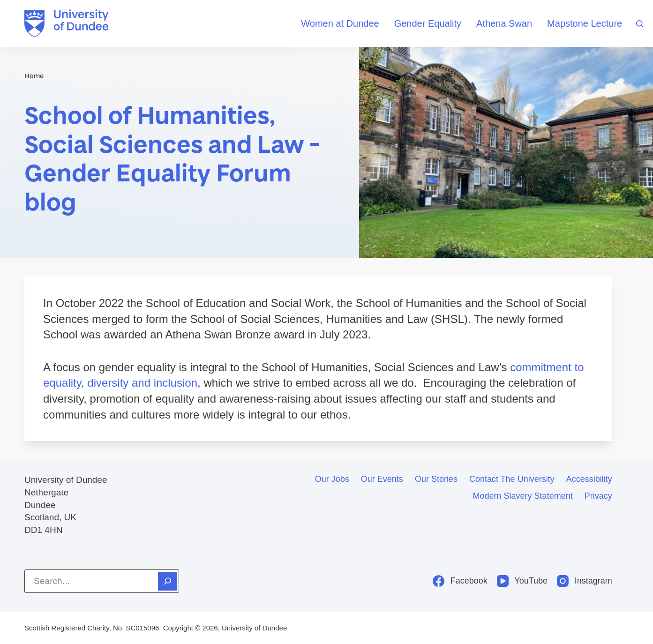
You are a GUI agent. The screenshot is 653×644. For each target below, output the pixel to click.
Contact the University (512, 479)
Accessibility (589, 479)
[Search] (640, 24)
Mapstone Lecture (585, 23)
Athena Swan (504, 23)
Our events (382, 479)
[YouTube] (522, 581)
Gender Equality (428, 23)
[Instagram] (585, 581)
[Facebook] (460, 581)
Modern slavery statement (523, 496)
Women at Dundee (340, 23)
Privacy (598, 496)
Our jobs (332, 479)
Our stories (436, 479)
